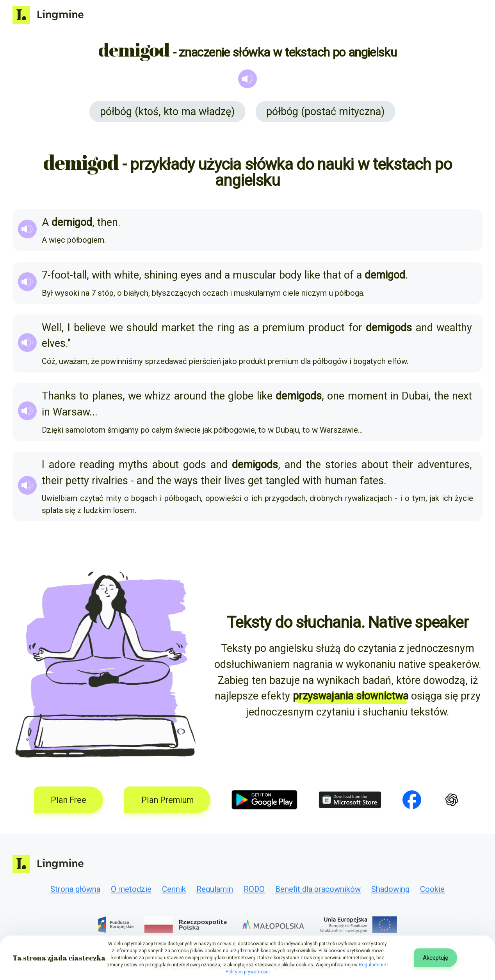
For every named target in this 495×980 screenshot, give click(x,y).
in (394, 396)
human (341, 481)
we (116, 328)
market (178, 328)
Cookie (432, 889)
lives (235, 481)
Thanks (59, 396)
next (462, 396)
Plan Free (69, 800)
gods (195, 465)
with (101, 275)
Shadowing (390, 889)
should (142, 328)
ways (186, 481)
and (213, 275)
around (191, 396)
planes (107, 396)
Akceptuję (435, 958)
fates (372, 481)
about (166, 465)
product (327, 328)
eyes (191, 275)
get (255, 481)
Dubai (415, 396)
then (108, 222)
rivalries (110, 481)
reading (97, 465)
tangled (283, 481)
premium (283, 328)
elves (54, 343)
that (332, 275)
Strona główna (75, 889)
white (126, 275)
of (349, 275)
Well (52, 328)
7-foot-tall (64, 275)
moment (368, 396)
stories (341, 465)
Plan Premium (167, 800)
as (244, 328)
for (355, 328)
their (403, 465)
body (290, 275)
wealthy (454, 328)
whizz (158, 396)
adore (62, 465)
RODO (254, 889)
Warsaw (71, 412)
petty (77, 481)
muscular (255, 275)
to (84, 396)
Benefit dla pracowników (318, 889)
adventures (444, 465)
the (206, 328)
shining (161, 275)
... (93, 412)
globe (241, 396)
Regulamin (215, 889)
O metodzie (131, 889)
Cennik (174, 889)
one (336, 396)
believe (90, 328)
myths (133, 465)
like (312, 275)
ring (226, 328)
